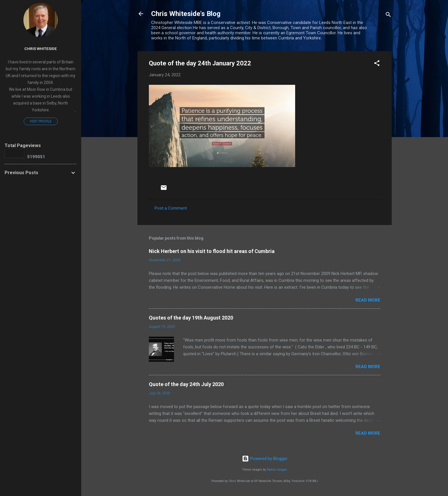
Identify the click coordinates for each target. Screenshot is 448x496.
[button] (377, 64)
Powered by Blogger (265, 459)
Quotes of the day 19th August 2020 (191, 318)
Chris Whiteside (41, 49)
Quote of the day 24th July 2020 (186, 384)
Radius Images (277, 470)
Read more (368, 300)
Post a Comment (171, 208)
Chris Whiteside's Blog (186, 14)
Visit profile (41, 121)
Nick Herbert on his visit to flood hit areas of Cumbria (212, 251)
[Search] (388, 16)
